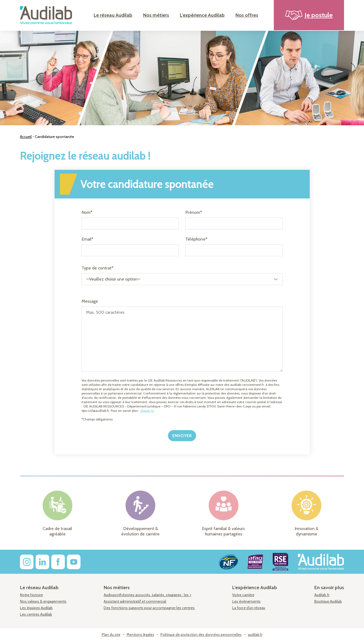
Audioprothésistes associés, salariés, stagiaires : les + (148, 595)
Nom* (87, 212)
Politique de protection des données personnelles (201, 635)
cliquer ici (147, 411)
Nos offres (247, 15)
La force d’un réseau (249, 608)
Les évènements (246, 601)
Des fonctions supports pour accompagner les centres (149, 608)
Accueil (26, 137)
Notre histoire (31, 595)
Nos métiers (156, 15)
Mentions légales (140, 635)
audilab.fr (255, 635)
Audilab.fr (322, 595)
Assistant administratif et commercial (135, 601)
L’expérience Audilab (202, 15)
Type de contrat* (97, 268)
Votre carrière (243, 595)
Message (90, 301)
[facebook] (58, 562)
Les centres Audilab (36, 614)
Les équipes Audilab (36, 608)
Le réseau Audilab (113, 15)
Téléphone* (196, 239)
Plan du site (111, 635)
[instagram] (27, 562)
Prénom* (194, 212)
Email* (87, 239)
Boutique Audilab (328, 601)
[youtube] (74, 562)
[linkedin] (42, 562)
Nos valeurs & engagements (43, 601)
